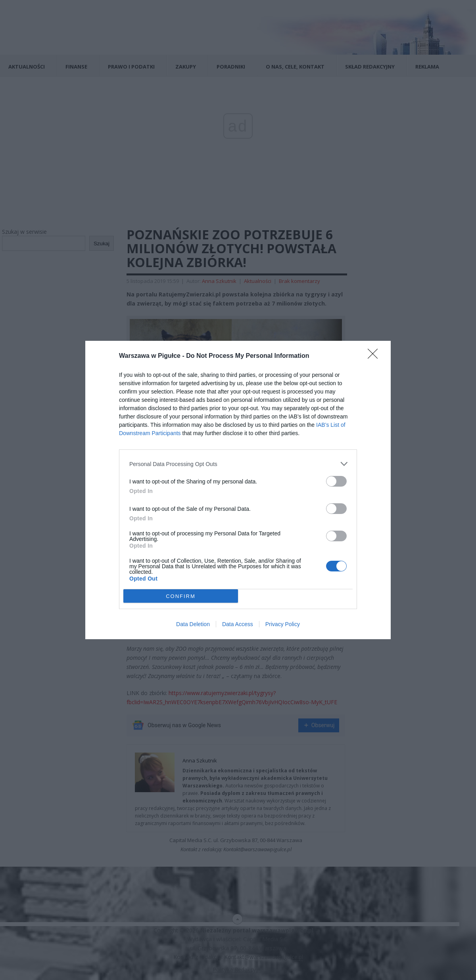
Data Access (238, 624)
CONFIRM (181, 596)
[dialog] (238, 490)
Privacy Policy (283, 624)
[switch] (336, 481)
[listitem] (238, 464)
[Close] (375, 356)
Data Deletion (193, 624)
